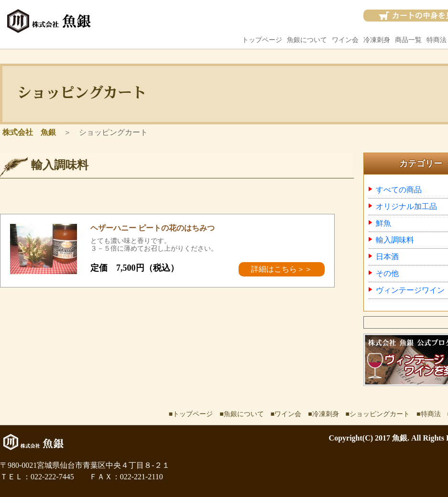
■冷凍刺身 (323, 414)
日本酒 (387, 257)
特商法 (437, 40)
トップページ (262, 40)
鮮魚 (383, 223)
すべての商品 (399, 190)
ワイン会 (345, 40)
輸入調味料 (395, 240)
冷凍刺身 (377, 40)
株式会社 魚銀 (29, 132)
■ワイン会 (286, 414)
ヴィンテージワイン (410, 290)
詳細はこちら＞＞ (282, 269)
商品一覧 (408, 40)
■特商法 (428, 414)
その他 (387, 273)
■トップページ (191, 414)
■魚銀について (241, 414)
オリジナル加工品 (406, 206)
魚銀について (307, 40)
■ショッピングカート (378, 414)
